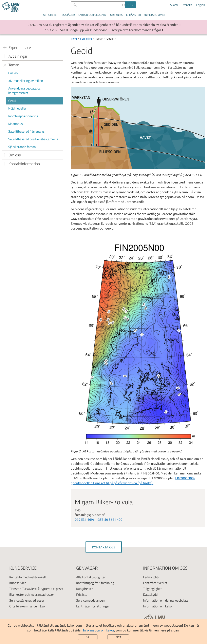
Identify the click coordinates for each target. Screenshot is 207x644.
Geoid (12, 101)
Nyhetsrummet (155, 15)
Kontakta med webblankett (28, 577)
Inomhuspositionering (23, 116)
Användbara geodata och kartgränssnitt (25, 91)
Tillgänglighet (152, 589)
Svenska (187, 5)
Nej (118, 637)
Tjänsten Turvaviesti (23, 589)
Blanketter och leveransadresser (32, 594)
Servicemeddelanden (90, 600)
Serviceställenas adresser (27, 600)
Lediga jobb (151, 577)
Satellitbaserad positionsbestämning (33, 139)
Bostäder (68, 15)
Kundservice (18, 583)
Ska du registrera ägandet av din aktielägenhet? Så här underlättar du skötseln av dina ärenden (111, 24)
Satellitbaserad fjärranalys (26, 131)
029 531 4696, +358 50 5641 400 (99, 519)
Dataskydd (150, 594)
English (201, 5)
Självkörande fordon (22, 147)
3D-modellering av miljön (26, 81)
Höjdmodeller (17, 108)
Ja (88, 637)
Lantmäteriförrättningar (93, 606)
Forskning (116, 15)
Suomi (174, 5)
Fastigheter (50, 15)
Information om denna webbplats (166, 600)
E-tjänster (134, 15)
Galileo (13, 73)
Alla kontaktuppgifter (91, 577)
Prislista (82, 594)
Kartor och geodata (92, 15)
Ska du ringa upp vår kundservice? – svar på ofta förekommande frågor (111, 30)
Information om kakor (99, 630)
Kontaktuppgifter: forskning (95, 583)
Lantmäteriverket (155, 583)
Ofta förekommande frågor (28, 606)
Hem (74, 38)
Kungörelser (84, 589)
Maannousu (16, 124)
